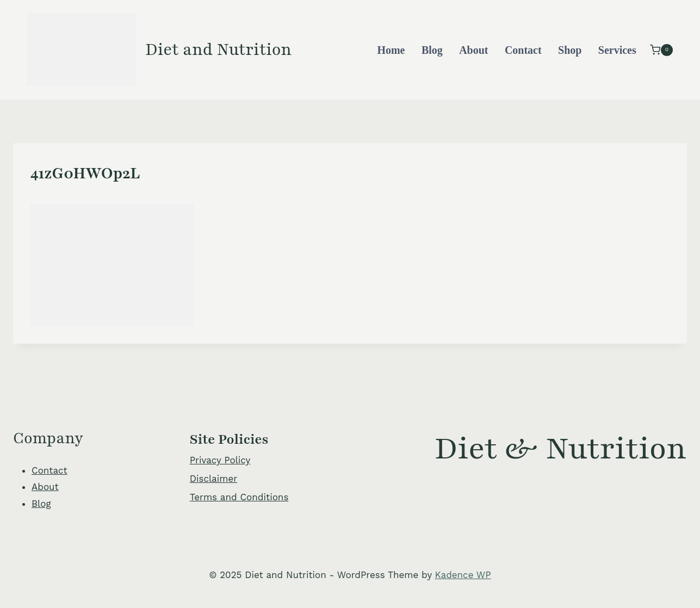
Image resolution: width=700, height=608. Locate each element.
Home (391, 50)
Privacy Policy (220, 460)
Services (617, 50)
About (473, 50)
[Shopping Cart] (661, 50)
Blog (432, 50)
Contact (523, 50)
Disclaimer (213, 479)
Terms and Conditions (239, 497)
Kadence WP (463, 575)
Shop (570, 50)
